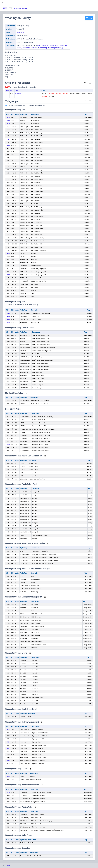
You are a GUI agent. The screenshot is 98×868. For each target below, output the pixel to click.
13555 (8, 444)
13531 (8, 748)
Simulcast (18, 93)
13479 (8, 121)
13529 (8, 742)
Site (11, 90)
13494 (8, 316)
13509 (8, 792)
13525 (8, 730)
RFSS (7, 90)
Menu (89, 18)
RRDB (5, 8)
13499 (8, 253)
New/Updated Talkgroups (37, 106)
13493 (8, 319)
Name (17, 90)
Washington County (21, 8)
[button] (95, 3)
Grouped (10, 106)
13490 (8, 313)
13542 (8, 777)
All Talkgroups (21, 106)
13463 (8, 117)
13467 (8, 139)
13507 (8, 275)
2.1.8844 (7, 865)
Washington (20, 32)
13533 (8, 761)
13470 (8, 145)
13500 (8, 124)
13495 (8, 323)
